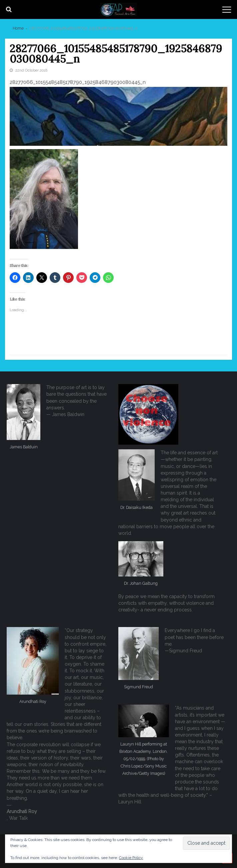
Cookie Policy (131, 858)
